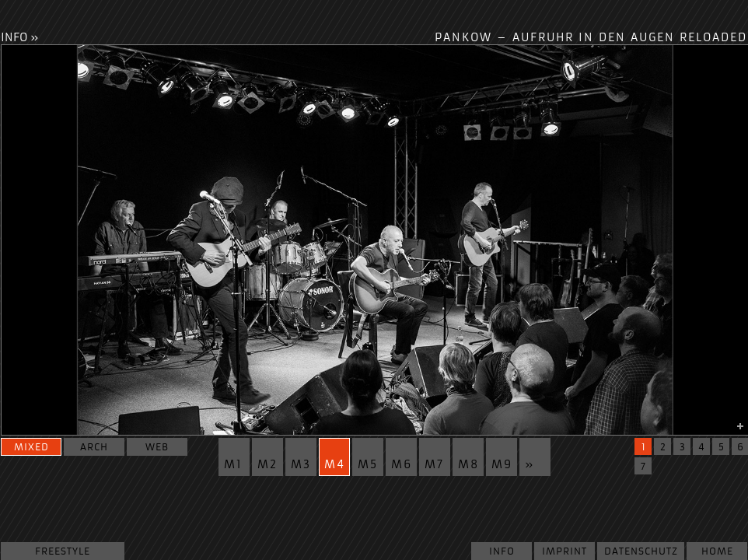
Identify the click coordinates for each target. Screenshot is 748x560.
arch (94, 447)
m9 (502, 465)
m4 (335, 465)
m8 (468, 465)
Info (502, 551)
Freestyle (63, 551)
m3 (301, 465)
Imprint (564, 551)
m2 (267, 465)
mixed (31, 447)
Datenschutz (641, 551)
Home (717, 551)
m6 (402, 465)
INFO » (19, 37)
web (157, 447)
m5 (368, 465)
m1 (233, 465)
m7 (434, 465)
